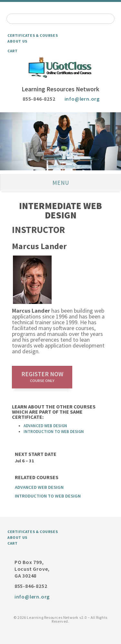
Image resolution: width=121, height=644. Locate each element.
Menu (61, 183)
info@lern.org (82, 99)
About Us (17, 41)
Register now (42, 377)
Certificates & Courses (33, 35)
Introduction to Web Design (54, 431)
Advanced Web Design (45, 426)
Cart (12, 51)
